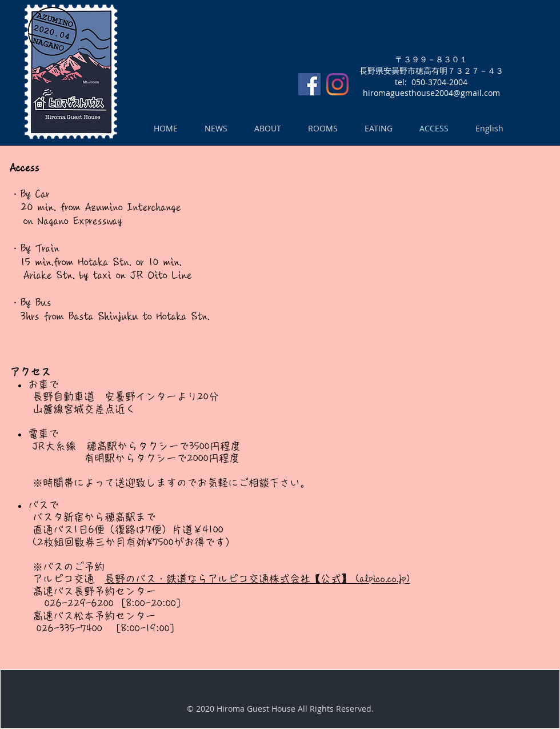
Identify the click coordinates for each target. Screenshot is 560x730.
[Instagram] (337, 84)
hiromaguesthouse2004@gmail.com (431, 93)
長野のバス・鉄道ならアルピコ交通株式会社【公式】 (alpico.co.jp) (257, 579)
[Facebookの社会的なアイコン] (309, 84)
